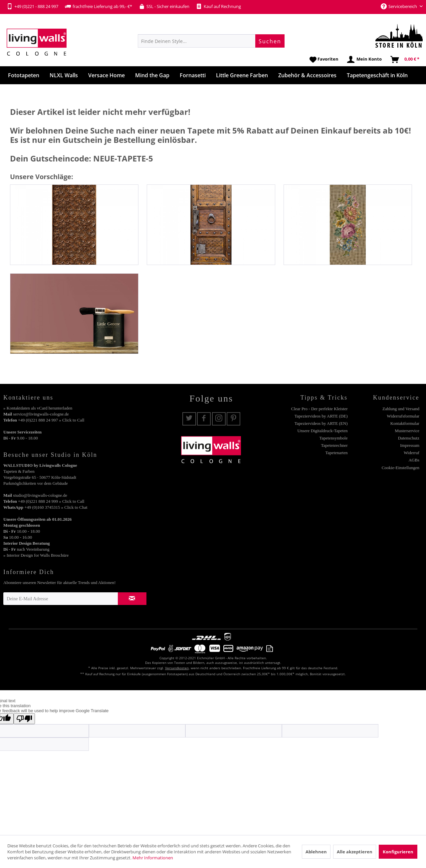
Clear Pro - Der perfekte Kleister (319, 409)
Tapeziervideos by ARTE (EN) (321, 423)
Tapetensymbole (333, 438)
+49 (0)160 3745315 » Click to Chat (56, 507)
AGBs (414, 460)
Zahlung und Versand (401, 409)
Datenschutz (409, 438)
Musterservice (407, 431)
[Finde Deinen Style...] (211, 41)
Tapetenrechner (334, 445)
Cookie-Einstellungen (401, 468)
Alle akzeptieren (355, 852)
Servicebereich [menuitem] (399, 6)
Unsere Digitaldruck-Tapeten (322, 431)
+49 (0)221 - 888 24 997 (32, 6)
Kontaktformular (405, 423)
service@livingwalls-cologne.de (41, 414)
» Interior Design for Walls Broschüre (36, 555)
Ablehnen (316, 852)
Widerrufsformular (403, 416)
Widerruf (412, 453)
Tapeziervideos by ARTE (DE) (321, 416)
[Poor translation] (24, 719)
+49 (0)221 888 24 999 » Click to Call (51, 501)
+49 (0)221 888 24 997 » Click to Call (51, 420)
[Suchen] (270, 41)
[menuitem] (211, 41)
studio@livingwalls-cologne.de (40, 495)
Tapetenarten (337, 453)
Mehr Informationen (153, 858)
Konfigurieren (398, 852)
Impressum (410, 445)
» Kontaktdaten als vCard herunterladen (38, 408)
